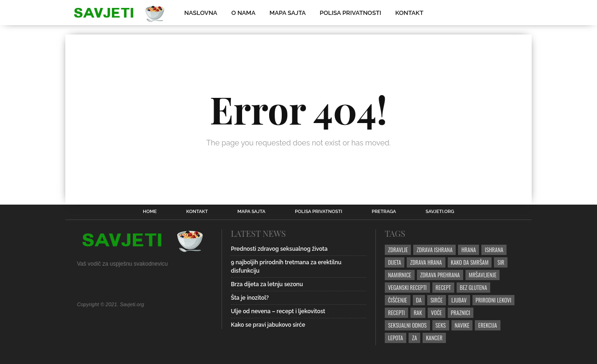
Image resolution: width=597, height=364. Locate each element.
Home (150, 212)
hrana (469, 250)
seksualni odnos (407, 325)
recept (443, 287)
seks (441, 325)
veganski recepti (407, 287)
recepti (396, 312)
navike (462, 325)
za (414, 338)
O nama (243, 13)
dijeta (395, 262)
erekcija (487, 325)
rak (418, 312)
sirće (437, 300)
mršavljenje (482, 275)
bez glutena (474, 287)
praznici (461, 312)
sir (501, 262)
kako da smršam (470, 262)
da (419, 300)
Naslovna (201, 13)
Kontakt (409, 13)
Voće (437, 312)
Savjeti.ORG (440, 212)
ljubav (459, 300)
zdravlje (398, 250)
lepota (396, 338)
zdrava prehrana (440, 275)
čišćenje (398, 300)
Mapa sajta (288, 13)
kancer (434, 338)
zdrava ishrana (434, 250)
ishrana (494, 250)
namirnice (400, 275)
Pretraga (384, 212)
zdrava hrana (426, 262)
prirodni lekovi (494, 300)
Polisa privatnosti (351, 13)
